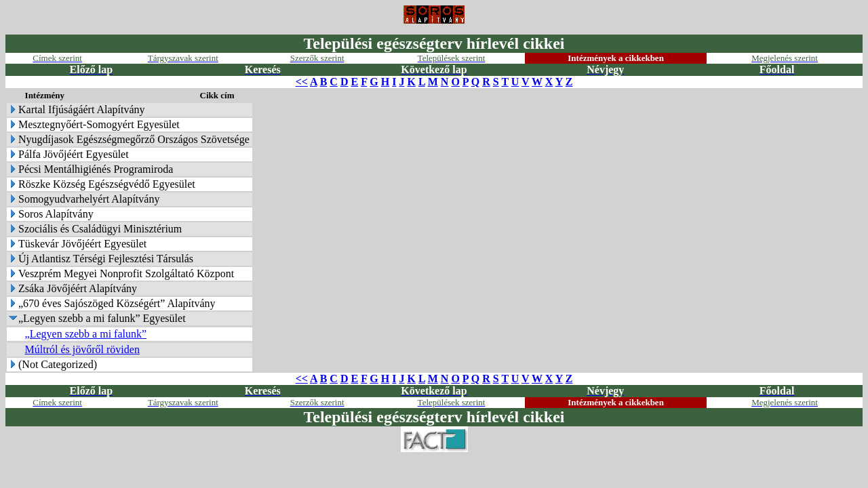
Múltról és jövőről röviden (82, 349)
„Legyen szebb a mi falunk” (86, 334)
